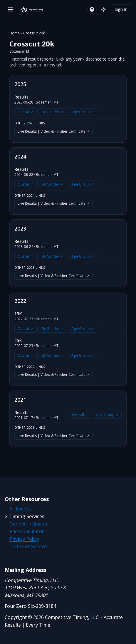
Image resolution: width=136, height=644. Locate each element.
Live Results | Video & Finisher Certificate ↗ (53, 131)
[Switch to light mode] (104, 9)
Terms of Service (28, 546)
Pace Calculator (27, 531)
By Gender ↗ (52, 112)
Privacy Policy (24, 539)
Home (15, 33)
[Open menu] (10, 9)
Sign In (121, 9)
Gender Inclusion (28, 524)
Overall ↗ (26, 112)
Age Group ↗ (83, 112)
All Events (20, 509)
